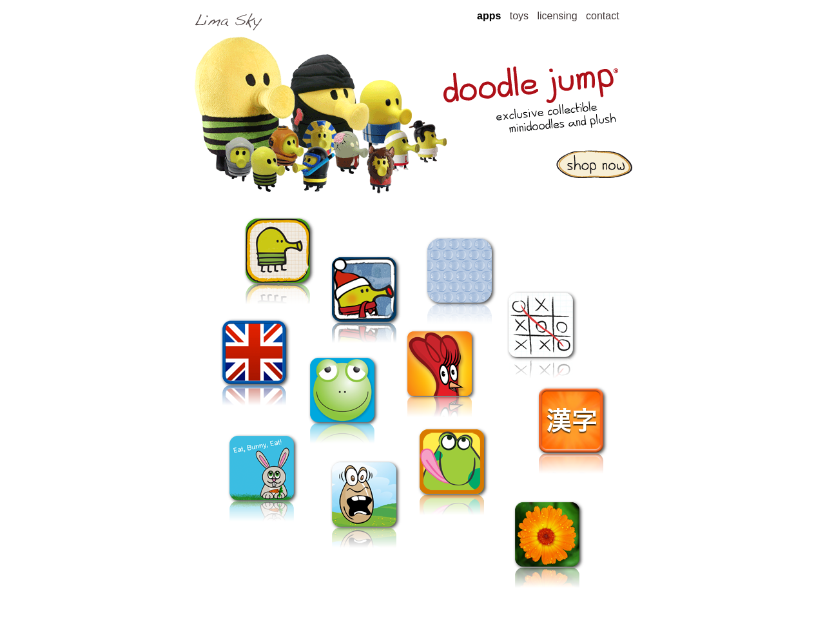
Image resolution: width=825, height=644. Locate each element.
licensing (557, 16)
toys (519, 16)
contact (603, 16)
